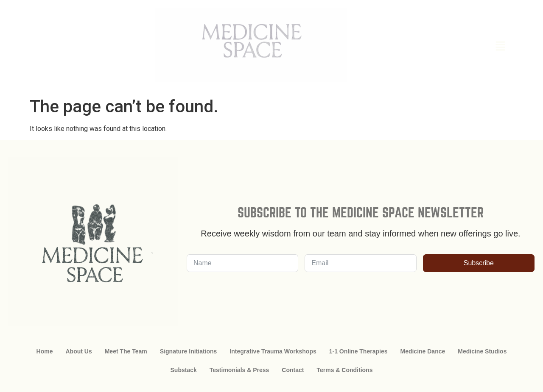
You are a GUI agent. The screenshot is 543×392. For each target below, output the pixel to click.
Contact (293, 370)
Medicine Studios (482, 351)
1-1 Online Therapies (358, 351)
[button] (453, 47)
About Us (78, 351)
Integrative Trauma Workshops (273, 351)
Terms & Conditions (344, 370)
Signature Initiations (189, 351)
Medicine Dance (423, 351)
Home (45, 351)
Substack (184, 370)
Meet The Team (126, 351)
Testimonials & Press (239, 370)
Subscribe (479, 263)
